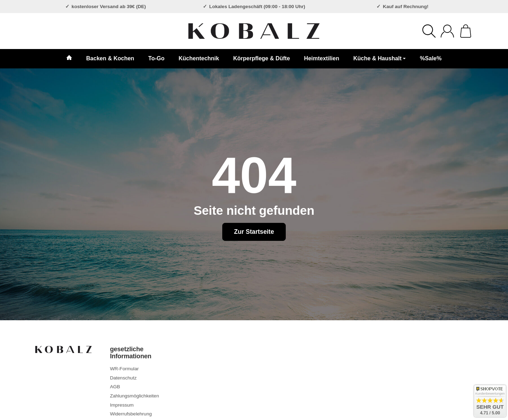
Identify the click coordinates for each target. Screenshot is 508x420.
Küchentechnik (199, 58)
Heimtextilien (322, 58)
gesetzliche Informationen (131, 353)
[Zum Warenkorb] (466, 31)
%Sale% (431, 58)
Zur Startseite (254, 232)
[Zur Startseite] (254, 31)
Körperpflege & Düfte (262, 58)
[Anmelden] (447, 31)
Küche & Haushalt (379, 58)
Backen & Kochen (110, 58)
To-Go (156, 58)
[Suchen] (429, 31)
